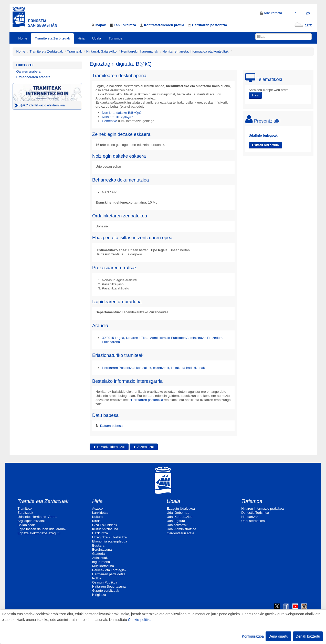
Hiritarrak (25, 65)
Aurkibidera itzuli (109, 447)
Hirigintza (99, 595)
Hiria (81, 38)
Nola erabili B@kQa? (118, 117)
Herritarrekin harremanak (140, 51)
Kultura (97, 517)
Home (23, 38)
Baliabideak (26, 525)
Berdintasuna (102, 550)
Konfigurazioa (253, 636)
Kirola (96, 521)
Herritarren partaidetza (109, 574)
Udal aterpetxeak (254, 521)
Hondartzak (250, 517)
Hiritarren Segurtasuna (109, 586)
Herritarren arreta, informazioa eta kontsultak (195, 51)
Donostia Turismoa (255, 513)
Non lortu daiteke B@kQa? (122, 113)
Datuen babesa (111, 426)
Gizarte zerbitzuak (106, 591)
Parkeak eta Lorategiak (109, 570)
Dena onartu (278, 636)
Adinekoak (100, 558)
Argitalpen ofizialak (32, 521)
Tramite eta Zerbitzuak (52, 38)
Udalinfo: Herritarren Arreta (38, 517)
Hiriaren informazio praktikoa (262, 509)
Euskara (98, 545)
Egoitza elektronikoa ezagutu (39, 533)
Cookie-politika (140, 620)
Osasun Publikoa (105, 582)
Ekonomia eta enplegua (110, 541)
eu (297, 13)
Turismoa (115, 38)
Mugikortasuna (103, 566)
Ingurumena (101, 562)
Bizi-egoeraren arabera (33, 77)
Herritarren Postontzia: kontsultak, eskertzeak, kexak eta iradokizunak (153, 368)
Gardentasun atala (180, 533)
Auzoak (98, 509)
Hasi (255, 95)
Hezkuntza (100, 533)
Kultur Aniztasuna (105, 529)
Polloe (97, 578)
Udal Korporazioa (180, 517)
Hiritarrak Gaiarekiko (101, 51)
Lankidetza (100, 513)
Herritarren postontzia (147, 400)
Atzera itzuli (144, 447)
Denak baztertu (308, 636)
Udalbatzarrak (177, 525)
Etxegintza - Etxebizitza (109, 537)
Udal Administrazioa (181, 529)
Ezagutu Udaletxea (181, 509)
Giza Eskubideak (105, 525)
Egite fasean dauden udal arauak (42, 529)
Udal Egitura (176, 521)
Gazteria (98, 554)
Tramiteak (74, 51)
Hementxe (109, 121)
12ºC (302, 25)
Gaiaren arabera (29, 71)
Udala (97, 38)
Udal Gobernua (178, 513)
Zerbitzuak (25, 513)
